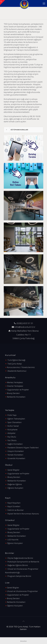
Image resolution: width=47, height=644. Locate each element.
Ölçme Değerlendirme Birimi (20, 558)
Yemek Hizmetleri (15, 455)
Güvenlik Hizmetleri (16, 458)
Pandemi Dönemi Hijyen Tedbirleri (23, 448)
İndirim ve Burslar (16, 510)
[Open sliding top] (3, 3)
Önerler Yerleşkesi (15, 386)
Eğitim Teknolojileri (16, 419)
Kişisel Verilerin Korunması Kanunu (23, 514)
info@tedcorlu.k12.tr (25, 327)
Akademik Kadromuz (17, 371)
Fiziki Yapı (12, 415)
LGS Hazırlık (13, 540)
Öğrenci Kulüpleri (15, 488)
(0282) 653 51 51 (25, 323)
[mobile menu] (44, 3)
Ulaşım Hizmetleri (16, 451)
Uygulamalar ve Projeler (18, 390)
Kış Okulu (12, 437)
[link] (23, 130)
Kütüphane (12, 430)
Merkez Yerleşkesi (15, 382)
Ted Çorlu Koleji (15, 364)
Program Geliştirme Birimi (19, 576)
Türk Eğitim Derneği (16, 360)
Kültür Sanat (13, 426)
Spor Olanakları (15, 422)
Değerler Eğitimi (15, 484)
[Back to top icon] (24, 621)
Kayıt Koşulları (14, 503)
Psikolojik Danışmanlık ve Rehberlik (23, 562)
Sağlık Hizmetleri (15, 444)
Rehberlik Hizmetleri (16, 397)
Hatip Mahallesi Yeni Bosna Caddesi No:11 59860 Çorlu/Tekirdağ (25, 335)
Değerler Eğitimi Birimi (18, 565)
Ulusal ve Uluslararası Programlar (22, 591)
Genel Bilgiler (13, 470)
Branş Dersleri (13, 393)
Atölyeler (11, 433)
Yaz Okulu (12, 440)
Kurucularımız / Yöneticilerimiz (21, 367)
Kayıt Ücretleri (14, 506)
